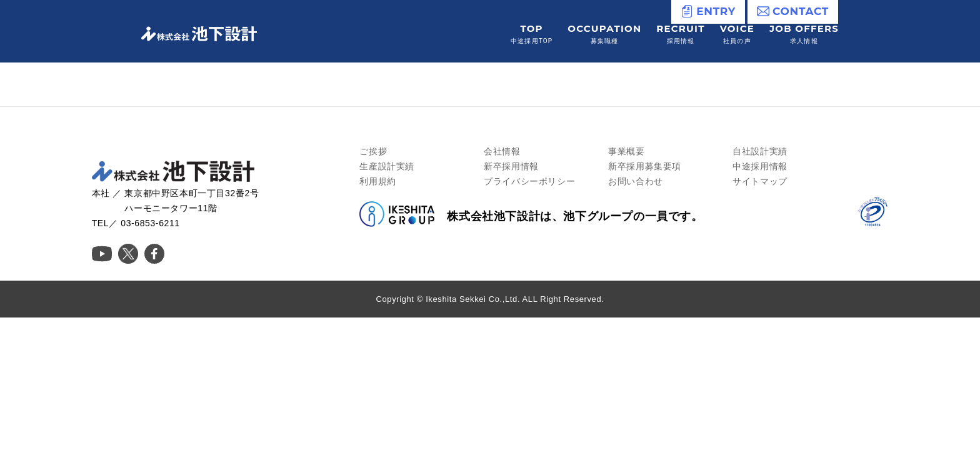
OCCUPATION (604, 34)
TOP (532, 34)
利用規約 (377, 181)
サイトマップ (760, 181)
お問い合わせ (636, 181)
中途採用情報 (760, 166)
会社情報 (502, 151)
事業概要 (626, 151)
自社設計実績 (760, 151)
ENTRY (708, 11)
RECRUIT (680, 34)
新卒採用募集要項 (645, 166)
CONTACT (793, 11)
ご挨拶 (373, 151)
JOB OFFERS (804, 34)
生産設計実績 (387, 166)
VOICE (737, 34)
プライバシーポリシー (529, 181)
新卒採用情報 (511, 166)
